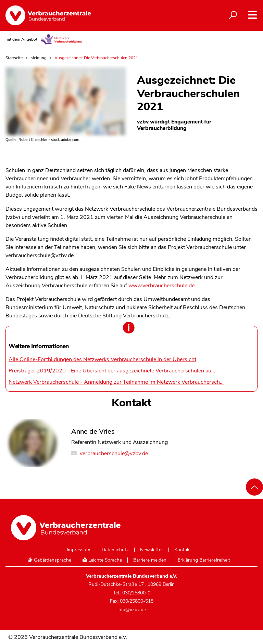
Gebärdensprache (49, 560)
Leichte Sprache (102, 560)
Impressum (79, 550)
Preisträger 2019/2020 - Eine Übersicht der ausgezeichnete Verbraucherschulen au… (112, 371)
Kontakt (183, 550)
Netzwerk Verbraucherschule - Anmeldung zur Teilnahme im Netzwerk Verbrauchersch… (116, 382)
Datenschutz (115, 550)
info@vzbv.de (132, 610)
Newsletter (152, 550)
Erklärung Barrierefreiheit (204, 560)
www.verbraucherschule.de (161, 286)
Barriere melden (150, 560)
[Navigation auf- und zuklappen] (253, 15)
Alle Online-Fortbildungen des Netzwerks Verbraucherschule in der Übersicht (102, 359)
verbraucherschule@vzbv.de (110, 454)
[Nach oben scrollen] (254, 487)
